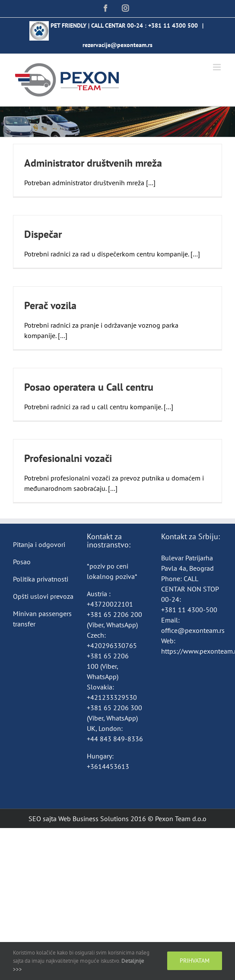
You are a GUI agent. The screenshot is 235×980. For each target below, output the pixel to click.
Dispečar (43, 234)
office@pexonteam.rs (193, 630)
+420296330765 (112, 645)
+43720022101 (110, 604)
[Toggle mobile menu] (218, 67)
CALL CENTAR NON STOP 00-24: (190, 589)
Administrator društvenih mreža (93, 163)
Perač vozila (50, 305)
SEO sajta (43, 819)
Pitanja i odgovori (39, 544)
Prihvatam (195, 961)
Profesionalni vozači (68, 458)
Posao (22, 562)
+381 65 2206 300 (114, 708)
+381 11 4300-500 (189, 610)
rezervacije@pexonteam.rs (117, 45)
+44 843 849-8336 (116, 739)
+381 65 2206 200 (114, 614)
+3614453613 (108, 766)
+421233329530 (112, 697)
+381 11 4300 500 (173, 25)
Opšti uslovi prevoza (43, 596)
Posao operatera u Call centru (89, 387)
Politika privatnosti (41, 579)
